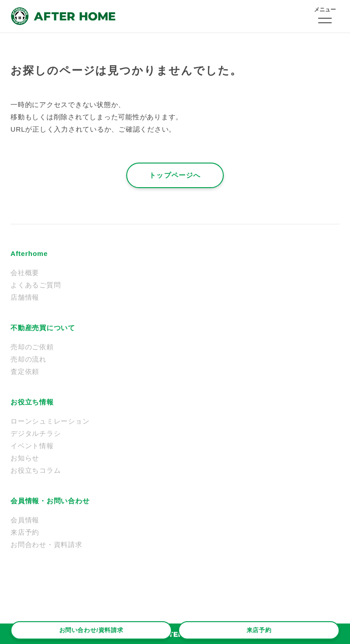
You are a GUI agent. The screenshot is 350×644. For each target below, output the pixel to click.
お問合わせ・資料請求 (46, 544)
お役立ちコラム (36, 470)
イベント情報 (32, 446)
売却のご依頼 (32, 347)
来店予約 (259, 630)
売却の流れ (28, 359)
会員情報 (25, 520)
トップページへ (175, 175)
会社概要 (25, 273)
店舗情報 (25, 297)
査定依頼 (25, 371)
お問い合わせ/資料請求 (91, 630)
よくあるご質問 (36, 285)
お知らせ (25, 458)
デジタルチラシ (36, 433)
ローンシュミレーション (50, 421)
